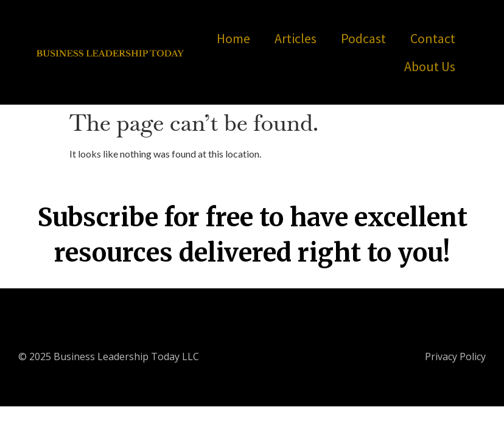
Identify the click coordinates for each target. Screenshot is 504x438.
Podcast (363, 38)
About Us (430, 66)
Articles (296, 38)
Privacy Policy (455, 356)
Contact (433, 38)
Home (233, 38)
